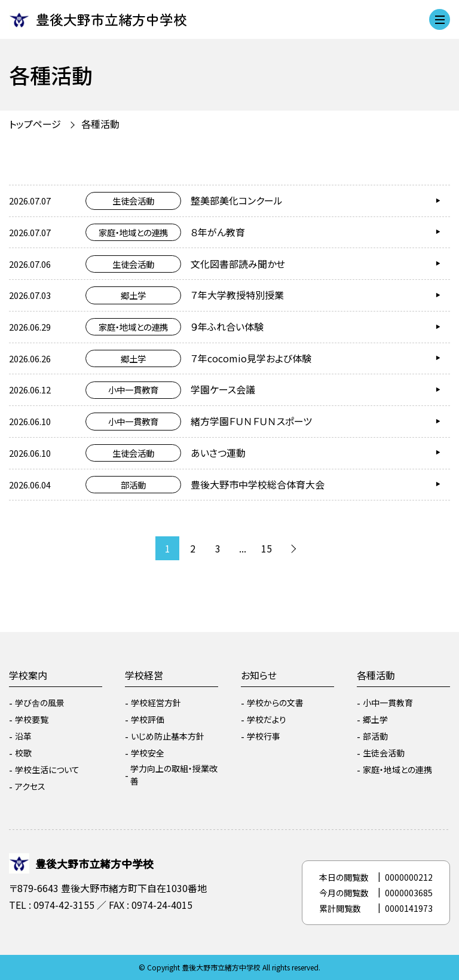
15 (267, 548)
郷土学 (375, 719)
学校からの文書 (275, 703)
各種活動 (100, 124)
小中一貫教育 (388, 703)
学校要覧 (32, 719)
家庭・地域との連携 (397, 770)
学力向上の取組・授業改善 (174, 775)
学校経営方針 (156, 703)
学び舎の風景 (40, 703)
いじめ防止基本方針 (168, 736)
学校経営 (144, 675)
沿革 (23, 736)
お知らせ (259, 675)
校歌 (23, 753)
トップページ (35, 124)
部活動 (375, 736)
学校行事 (264, 736)
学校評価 (148, 719)
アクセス (30, 786)
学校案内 (28, 675)
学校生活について (47, 770)
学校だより (267, 719)
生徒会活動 (384, 753)
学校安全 (148, 753)
